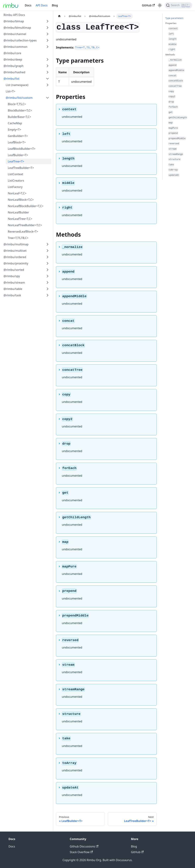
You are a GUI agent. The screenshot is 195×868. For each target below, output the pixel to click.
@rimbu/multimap (16, 244)
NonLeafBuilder (18, 212)
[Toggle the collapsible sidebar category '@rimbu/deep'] (47, 59)
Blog (55, 5)
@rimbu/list (11, 79)
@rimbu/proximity (16, 263)
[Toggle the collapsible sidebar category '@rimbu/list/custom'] (47, 98)
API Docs (42, 5)
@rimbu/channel (15, 34)
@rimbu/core (12, 53)
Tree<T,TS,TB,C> (18, 238)
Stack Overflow (81, 852)
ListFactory (15, 187)
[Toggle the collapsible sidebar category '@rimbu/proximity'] (47, 263)
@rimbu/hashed (14, 72)
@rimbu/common (15, 47)
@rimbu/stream (14, 282)
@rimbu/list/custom (19, 98)
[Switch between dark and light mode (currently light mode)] (160, 5)
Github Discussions (84, 846)
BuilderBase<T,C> (19, 117)
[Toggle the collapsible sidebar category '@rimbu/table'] (47, 289)
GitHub (148, 5)
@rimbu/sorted (14, 270)
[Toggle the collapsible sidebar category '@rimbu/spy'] (47, 276)
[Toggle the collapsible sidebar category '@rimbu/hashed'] (47, 72)
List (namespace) (17, 85)
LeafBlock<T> (17, 142)
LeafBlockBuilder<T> (22, 149)
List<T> (10, 91)
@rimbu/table (13, 289)
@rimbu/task (12, 295)
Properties (171, 23)
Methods (170, 55)
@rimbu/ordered (15, 257)
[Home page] (59, 16)
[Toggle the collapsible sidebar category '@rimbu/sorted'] (47, 270)
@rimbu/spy (12, 276)
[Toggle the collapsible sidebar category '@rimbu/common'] (47, 47)
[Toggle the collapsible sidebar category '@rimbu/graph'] (47, 66)
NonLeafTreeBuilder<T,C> (25, 225)
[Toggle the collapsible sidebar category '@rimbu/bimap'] (47, 21)
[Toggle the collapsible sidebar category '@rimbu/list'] (47, 79)
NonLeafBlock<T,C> (21, 200)
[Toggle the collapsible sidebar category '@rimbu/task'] (47, 295)
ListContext (15, 174)
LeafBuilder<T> (18, 155)
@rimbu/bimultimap (17, 28)
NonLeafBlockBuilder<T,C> (26, 206)
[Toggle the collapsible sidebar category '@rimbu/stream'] (47, 282)
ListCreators (16, 181)
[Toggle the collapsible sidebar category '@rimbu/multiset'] (47, 251)
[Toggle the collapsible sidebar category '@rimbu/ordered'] (47, 257)
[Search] (178, 5)
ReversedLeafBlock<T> (23, 232)
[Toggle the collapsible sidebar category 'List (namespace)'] (47, 85)
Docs (28, 5)
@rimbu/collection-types (20, 40)
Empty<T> (15, 130)
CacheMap (15, 123)
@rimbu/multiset (15, 251)
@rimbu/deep (13, 59)
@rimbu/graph (13, 66)
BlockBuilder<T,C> (20, 110)
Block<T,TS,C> (17, 104)
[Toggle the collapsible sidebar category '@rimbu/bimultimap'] (47, 28)
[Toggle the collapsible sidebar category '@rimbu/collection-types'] (47, 40)
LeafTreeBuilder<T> (21, 168)
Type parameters (174, 18)
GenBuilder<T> (18, 136)
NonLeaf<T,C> (17, 193)
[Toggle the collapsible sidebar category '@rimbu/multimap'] (47, 244)
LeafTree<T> (16, 161)
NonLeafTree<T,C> (20, 219)
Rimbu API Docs (14, 15)
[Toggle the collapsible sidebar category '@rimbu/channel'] (47, 34)
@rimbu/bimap (14, 21)
